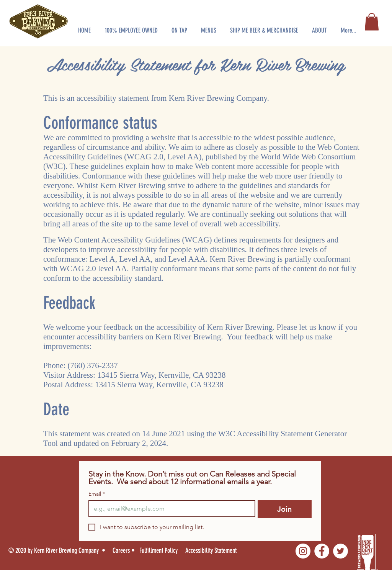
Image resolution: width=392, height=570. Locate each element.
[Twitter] (341, 551)
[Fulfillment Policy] (159, 550)
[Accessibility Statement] (216, 550)
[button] (131, 27)
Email (97, 494)
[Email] (170, 509)
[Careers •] (126, 550)
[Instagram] (303, 551)
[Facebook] (322, 551)
